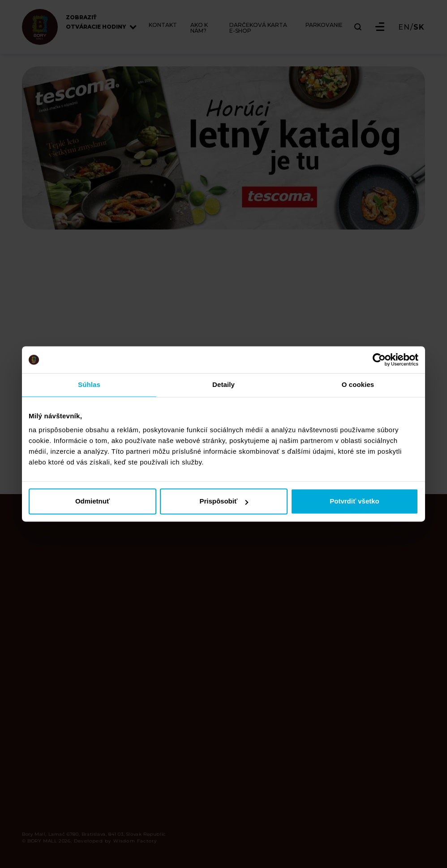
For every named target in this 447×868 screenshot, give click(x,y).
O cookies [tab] (358, 384)
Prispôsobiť (224, 501)
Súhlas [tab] (89, 384)
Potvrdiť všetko (355, 501)
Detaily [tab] (223, 384)
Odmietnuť (92, 501)
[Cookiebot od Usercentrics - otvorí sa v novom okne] (379, 360)
